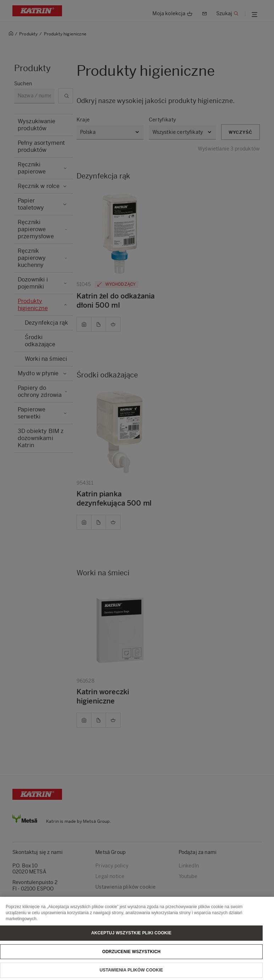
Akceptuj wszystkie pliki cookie (131, 937)
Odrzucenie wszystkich (131, 956)
